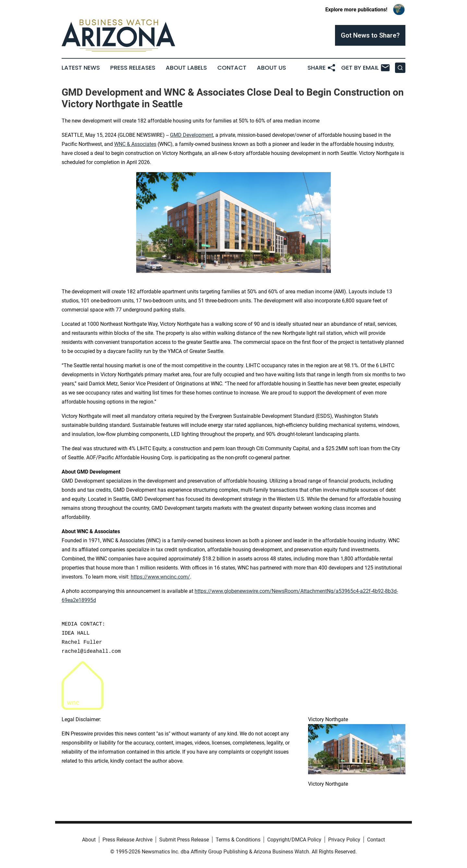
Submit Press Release (184, 840)
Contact (232, 68)
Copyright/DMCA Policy (294, 840)
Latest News (81, 68)
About (89, 840)
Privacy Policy (344, 840)
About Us (271, 68)
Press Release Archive (127, 840)
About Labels (186, 68)
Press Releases (133, 68)
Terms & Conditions (238, 840)
